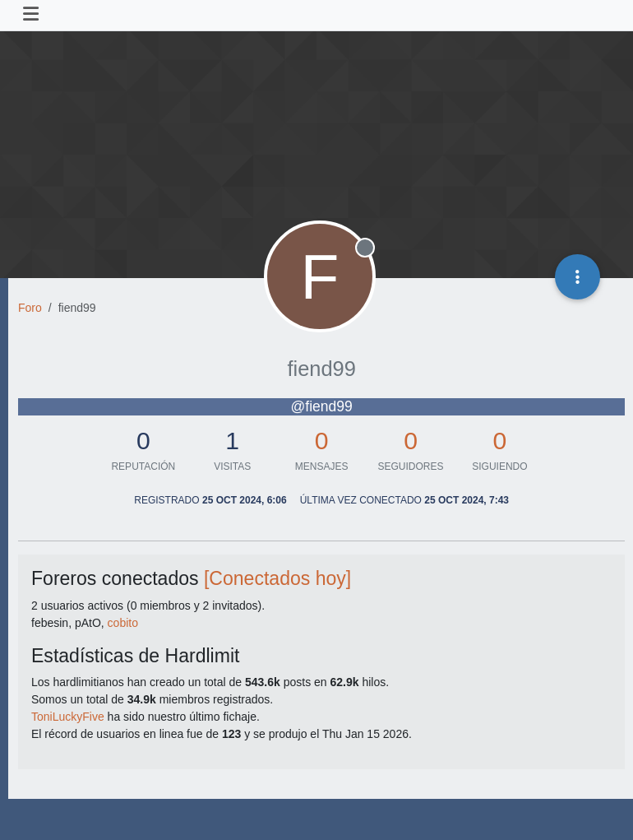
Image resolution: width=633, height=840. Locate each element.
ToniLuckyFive (68, 717)
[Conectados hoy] (277, 578)
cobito (123, 623)
